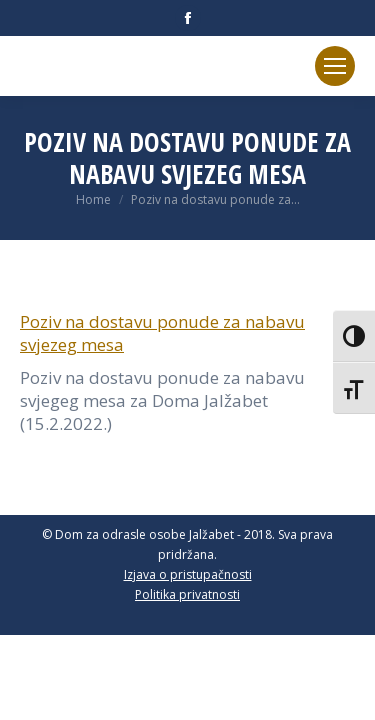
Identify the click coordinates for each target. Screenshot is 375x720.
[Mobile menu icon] (335, 66)
